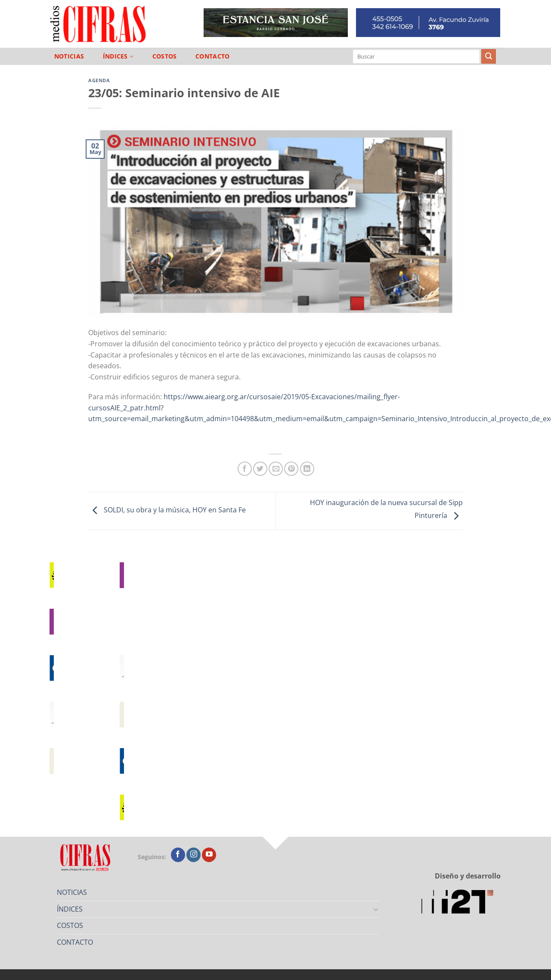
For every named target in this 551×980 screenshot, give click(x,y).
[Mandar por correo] (276, 469)
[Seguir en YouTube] (209, 855)
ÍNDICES (118, 57)
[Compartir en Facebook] (245, 469)
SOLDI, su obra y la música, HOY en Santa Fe (167, 510)
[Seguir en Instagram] (193, 855)
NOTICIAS (69, 56)
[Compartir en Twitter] (260, 469)
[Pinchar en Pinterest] (291, 469)
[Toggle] (376, 909)
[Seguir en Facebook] (178, 855)
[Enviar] (489, 56)
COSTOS (165, 56)
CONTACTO (212, 56)
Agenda (99, 80)
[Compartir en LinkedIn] (307, 469)
